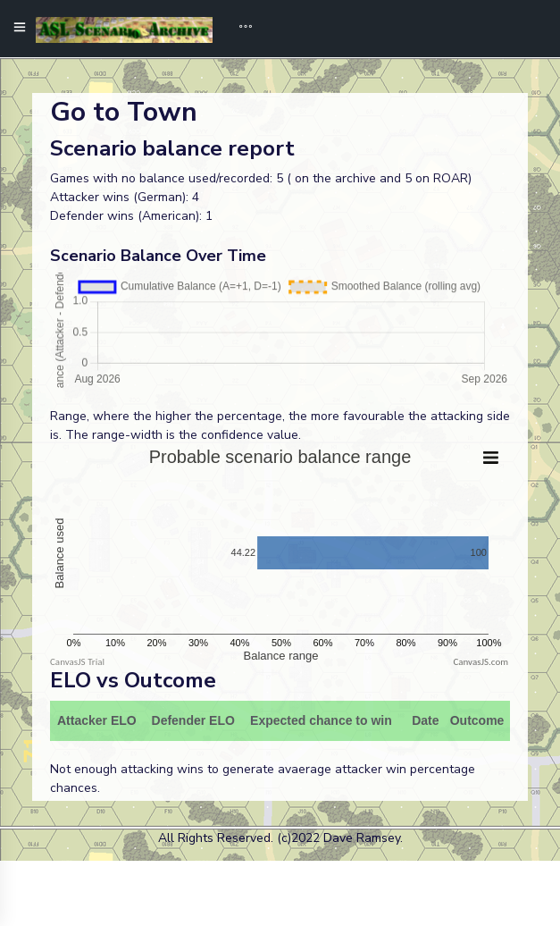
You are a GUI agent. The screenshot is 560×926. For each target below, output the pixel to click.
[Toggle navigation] (239, 29)
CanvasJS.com (481, 662)
